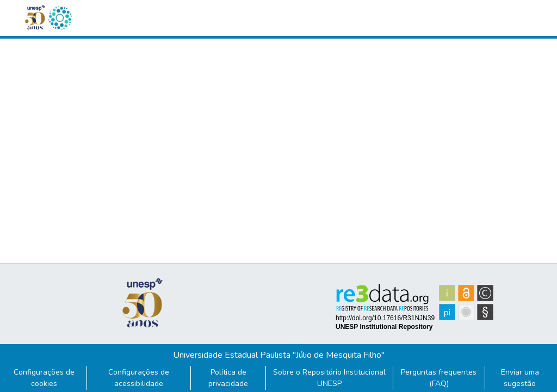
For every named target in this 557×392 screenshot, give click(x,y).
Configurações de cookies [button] (44, 378)
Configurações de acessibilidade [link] (139, 378)
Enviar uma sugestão (520, 378)
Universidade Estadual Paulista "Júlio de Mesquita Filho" (279, 355)
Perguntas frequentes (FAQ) (439, 378)
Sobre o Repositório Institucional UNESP (329, 378)
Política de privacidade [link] (228, 378)
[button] (60, 18)
